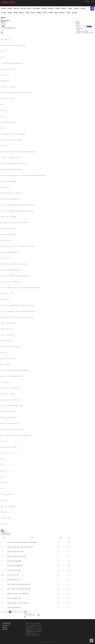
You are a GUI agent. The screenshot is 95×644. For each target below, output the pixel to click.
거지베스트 (64, 8)
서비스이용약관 (6, 625)
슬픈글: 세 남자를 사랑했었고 (14, 566)
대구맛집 (4, 13)
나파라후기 (76, 8)
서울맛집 (27, 13)
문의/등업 (74, 13)
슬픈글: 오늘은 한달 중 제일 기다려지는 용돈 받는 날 (19, 547)
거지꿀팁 (57, 8)
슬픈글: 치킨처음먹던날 (13, 608)
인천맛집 (15, 13)
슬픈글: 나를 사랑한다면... (13, 598)
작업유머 (33, 13)
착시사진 (45, 13)
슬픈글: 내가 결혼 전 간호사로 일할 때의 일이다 (18, 589)
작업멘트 (39, 13)
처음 (2, 612)
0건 (8, 28)
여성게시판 (23, 8)
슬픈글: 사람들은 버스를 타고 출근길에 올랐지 (18, 584)
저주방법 (51, 13)
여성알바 (4, 8)
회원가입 (87, 1)
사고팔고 (70, 8)
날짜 (69, 538)
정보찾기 (78, 30)
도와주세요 (51, 8)
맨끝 (23, 612)
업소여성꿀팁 (36, 8)
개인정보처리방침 (6, 623)
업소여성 (29, 8)
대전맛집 (10, 13)
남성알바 (10, 8)
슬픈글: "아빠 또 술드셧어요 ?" (14, 552)
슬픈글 (56, 13)
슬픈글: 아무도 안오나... (13, 580)
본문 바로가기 (0, 0)
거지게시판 (44, 8)
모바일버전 (5, 629)
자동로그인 (80, 28)
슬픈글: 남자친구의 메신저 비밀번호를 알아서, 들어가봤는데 (21, 542)
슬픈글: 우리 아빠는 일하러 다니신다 (16, 556)
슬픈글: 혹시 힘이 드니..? (13, 570)
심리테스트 (62, 13)
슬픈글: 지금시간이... (12, 575)
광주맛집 (21, 13)
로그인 (92, 1)
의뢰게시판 (16, 8)
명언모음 (68, 13)
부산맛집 (83, 8)
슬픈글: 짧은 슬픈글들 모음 (14, 561)
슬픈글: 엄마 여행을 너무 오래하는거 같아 (17, 603)
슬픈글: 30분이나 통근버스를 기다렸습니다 (17, 594)
